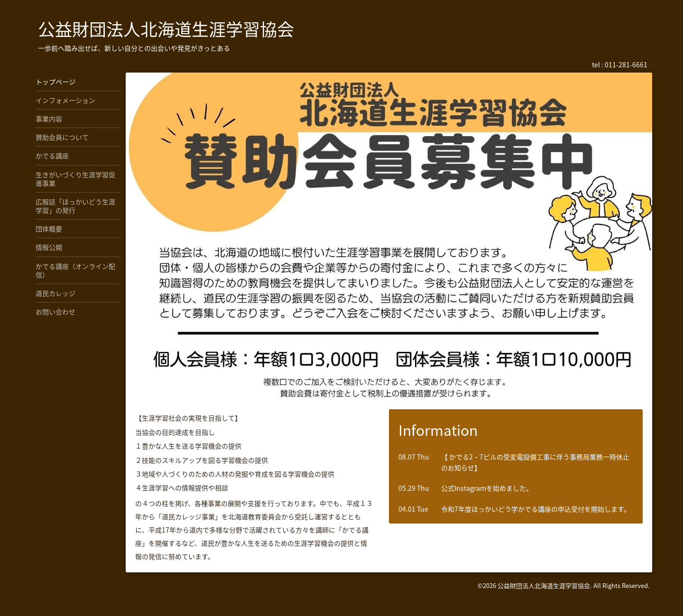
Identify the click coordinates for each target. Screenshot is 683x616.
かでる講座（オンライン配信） (75, 270)
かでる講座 (52, 156)
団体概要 (49, 229)
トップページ (55, 82)
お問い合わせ (55, 312)
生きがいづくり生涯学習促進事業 (75, 179)
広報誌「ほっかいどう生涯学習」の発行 (75, 206)
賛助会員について (62, 137)
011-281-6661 (626, 64)
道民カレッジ (55, 293)
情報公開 (49, 247)
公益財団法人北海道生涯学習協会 (166, 29)
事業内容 (49, 119)
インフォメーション (65, 100)
